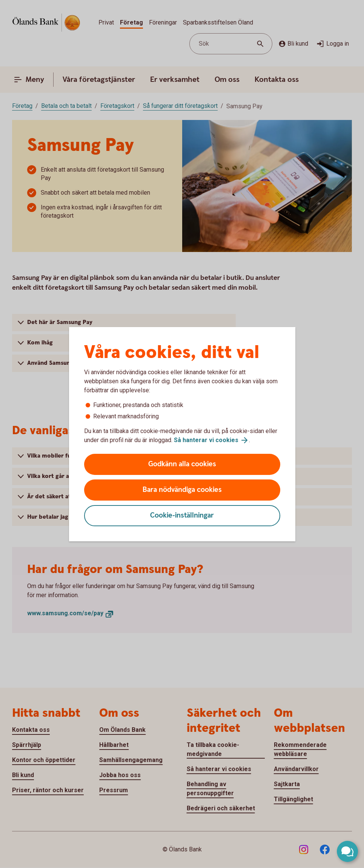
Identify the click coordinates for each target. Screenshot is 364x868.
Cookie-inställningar (182, 515)
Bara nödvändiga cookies (182, 490)
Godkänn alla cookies (182, 464)
